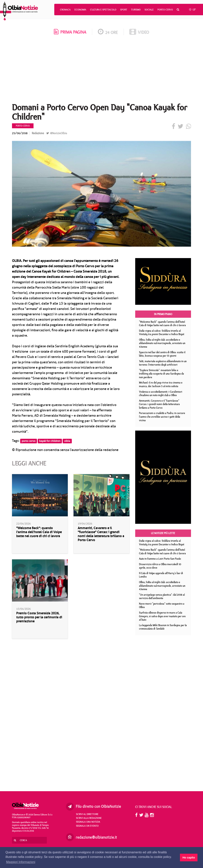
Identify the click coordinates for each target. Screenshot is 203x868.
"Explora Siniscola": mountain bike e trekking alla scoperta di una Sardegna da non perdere (161, 374)
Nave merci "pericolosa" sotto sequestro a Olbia (162, 605)
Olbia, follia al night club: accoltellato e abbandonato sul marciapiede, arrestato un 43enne (162, 343)
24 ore (108, 32)
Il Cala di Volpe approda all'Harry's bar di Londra (161, 575)
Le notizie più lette (163, 533)
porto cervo (29, 441)
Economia (80, 10)
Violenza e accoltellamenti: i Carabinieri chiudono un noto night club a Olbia (161, 393)
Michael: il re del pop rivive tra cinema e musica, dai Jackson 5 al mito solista (161, 384)
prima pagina (70, 32)
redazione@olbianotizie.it (96, 837)
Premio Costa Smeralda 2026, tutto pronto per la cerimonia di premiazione (39, 617)
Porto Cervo (165, 10)
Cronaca (65, 10)
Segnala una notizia (88, 822)
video (139, 32)
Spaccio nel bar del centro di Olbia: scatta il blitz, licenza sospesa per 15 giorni (162, 354)
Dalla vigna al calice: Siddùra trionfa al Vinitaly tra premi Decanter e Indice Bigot (162, 333)
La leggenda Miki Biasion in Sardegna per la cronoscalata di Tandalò (163, 627)
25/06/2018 (20, 133)
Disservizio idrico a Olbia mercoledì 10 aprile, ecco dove (160, 566)
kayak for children (50, 441)
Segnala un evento (87, 826)
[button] (178, 10)
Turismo (136, 10)
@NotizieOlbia (57, 133)
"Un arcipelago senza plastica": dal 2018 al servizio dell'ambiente (162, 596)
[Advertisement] (101, 70)
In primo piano (163, 314)
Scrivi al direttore (87, 814)
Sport (124, 10)
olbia (67, 441)
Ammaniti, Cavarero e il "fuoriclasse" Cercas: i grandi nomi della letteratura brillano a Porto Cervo (101, 534)
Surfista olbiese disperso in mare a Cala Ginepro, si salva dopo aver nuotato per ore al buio (162, 616)
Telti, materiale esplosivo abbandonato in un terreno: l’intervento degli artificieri (163, 363)
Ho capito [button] (189, 858)
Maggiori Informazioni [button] (21, 862)
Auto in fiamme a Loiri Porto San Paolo (160, 559)
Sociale (149, 10)
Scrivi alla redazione (89, 818)
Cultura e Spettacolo (103, 10)
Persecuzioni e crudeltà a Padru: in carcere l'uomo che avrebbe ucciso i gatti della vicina (162, 417)
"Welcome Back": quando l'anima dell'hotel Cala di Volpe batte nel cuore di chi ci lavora (39, 532)
